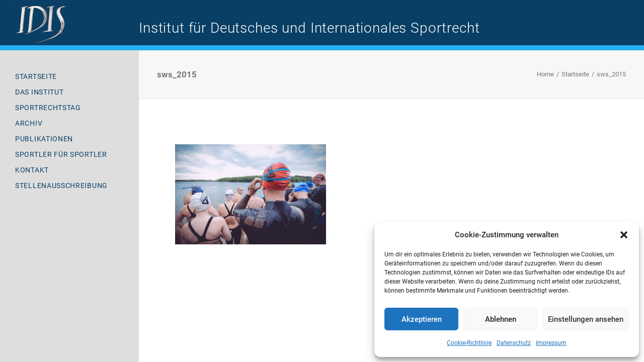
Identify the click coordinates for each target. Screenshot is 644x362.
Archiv (29, 123)
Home (545, 74)
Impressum (551, 343)
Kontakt (32, 170)
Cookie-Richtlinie (469, 343)
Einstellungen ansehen (586, 319)
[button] (624, 235)
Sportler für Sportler (61, 154)
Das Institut (39, 92)
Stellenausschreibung (61, 186)
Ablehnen (501, 319)
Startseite (36, 76)
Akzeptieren (422, 319)
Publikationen (44, 139)
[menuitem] (69, 77)
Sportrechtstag (48, 108)
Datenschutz (514, 343)
